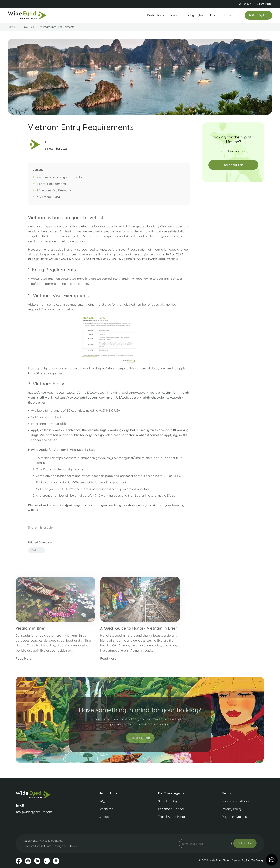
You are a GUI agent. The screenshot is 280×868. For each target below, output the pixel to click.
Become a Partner (171, 809)
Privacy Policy (232, 809)
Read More (24, 660)
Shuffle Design (255, 860)
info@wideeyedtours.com (34, 812)
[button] (246, 4)
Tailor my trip (259, 15)
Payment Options (234, 817)
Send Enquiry (167, 801)
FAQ (101, 801)
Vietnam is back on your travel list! (60, 179)
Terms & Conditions (236, 801)
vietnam (36, 552)
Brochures (106, 809)
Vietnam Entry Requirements (57, 27)
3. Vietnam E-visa (48, 199)
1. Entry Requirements (52, 186)
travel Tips (27, 27)
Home (11, 27)
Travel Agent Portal (172, 817)
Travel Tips (231, 15)
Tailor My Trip (233, 165)
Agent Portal (265, 4)
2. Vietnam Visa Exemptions (55, 192)
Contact (104, 817)
